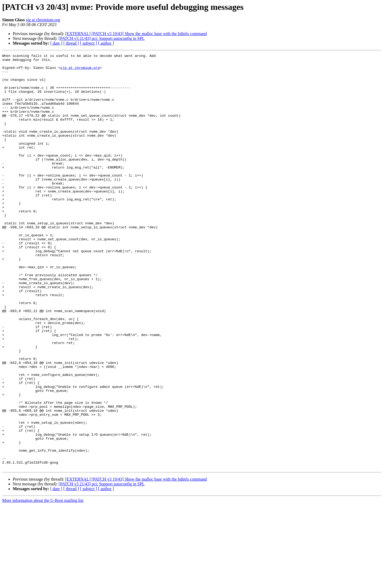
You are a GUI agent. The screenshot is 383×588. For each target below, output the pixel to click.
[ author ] (106, 43)
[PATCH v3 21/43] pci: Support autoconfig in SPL (101, 38)
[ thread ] (71, 43)
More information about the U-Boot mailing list (43, 583)
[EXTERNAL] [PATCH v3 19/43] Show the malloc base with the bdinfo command (136, 34)
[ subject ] (89, 43)
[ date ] (56, 43)
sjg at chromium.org (43, 20)
